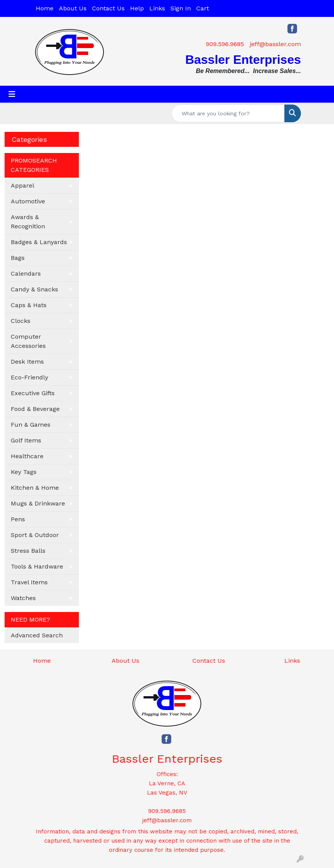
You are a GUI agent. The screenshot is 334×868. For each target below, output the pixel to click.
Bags (18, 258)
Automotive (28, 201)
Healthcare (27, 456)
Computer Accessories (28, 341)
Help (137, 8)
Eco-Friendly (29, 377)
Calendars (26, 274)
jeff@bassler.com (275, 44)
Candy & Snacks (34, 289)
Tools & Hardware (37, 566)
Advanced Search (37, 635)
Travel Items (29, 582)
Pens (18, 519)
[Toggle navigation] (12, 94)
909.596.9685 (225, 44)
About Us (73, 8)
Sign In (181, 8)
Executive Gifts (33, 393)
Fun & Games (31, 425)
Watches (23, 598)
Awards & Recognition (28, 222)
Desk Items (27, 362)
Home (45, 8)
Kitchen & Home (35, 488)
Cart (203, 8)
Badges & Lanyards (39, 242)
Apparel (23, 185)
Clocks (21, 321)
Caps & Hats (29, 305)
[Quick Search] (228, 113)
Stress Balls (28, 551)
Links (157, 8)
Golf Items (26, 440)
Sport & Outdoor (35, 535)
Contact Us (108, 8)
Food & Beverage (35, 409)
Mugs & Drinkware (38, 503)
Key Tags (24, 472)
